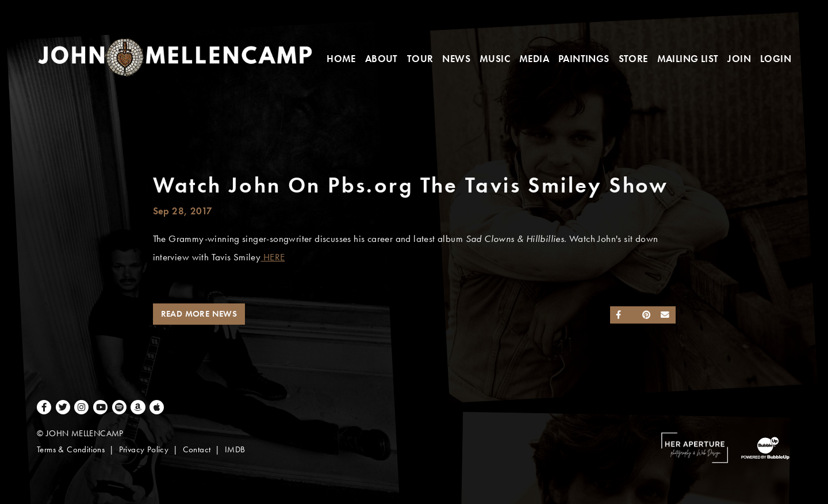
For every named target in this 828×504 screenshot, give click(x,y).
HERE (273, 257)
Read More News (199, 314)
